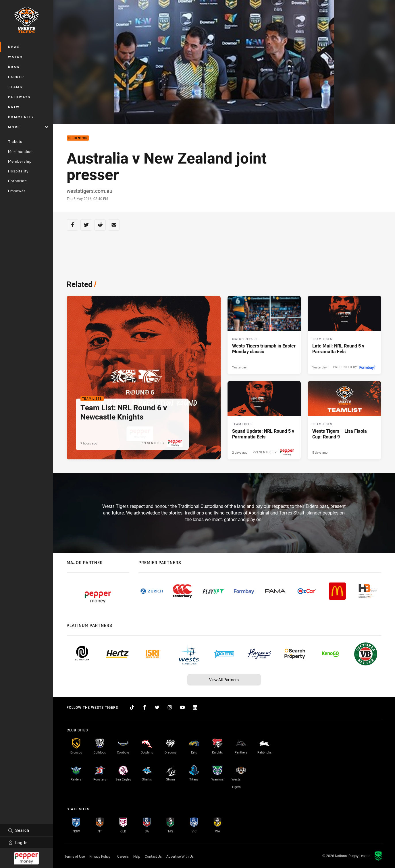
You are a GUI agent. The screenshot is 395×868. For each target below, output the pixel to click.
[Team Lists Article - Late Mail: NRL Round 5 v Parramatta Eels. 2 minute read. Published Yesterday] (344, 335)
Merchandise (20, 152)
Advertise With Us (180, 856)
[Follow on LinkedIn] (195, 707)
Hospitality (18, 171)
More (28, 127)
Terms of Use (75, 856)
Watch (16, 57)
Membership (20, 161)
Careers (123, 856)
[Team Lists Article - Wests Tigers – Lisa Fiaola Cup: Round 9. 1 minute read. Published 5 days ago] (344, 420)
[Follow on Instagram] (170, 707)
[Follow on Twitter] (157, 707)
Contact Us (153, 856)
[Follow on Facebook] (144, 707)
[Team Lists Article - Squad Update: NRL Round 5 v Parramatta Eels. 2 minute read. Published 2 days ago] (264, 420)
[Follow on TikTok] (132, 707)
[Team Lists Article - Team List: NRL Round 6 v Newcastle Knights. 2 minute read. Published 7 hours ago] (144, 378)
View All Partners (224, 680)
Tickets (15, 141)
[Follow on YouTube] (182, 707)
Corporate (18, 181)
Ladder (16, 77)
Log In (18, 843)
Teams (15, 87)
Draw (14, 67)
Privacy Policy (100, 856)
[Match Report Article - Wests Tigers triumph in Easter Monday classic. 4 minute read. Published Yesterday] (264, 335)
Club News (78, 138)
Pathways (19, 97)
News (14, 47)
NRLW (14, 107)
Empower (17, 191)
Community (21, 117)
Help (137, 856)
